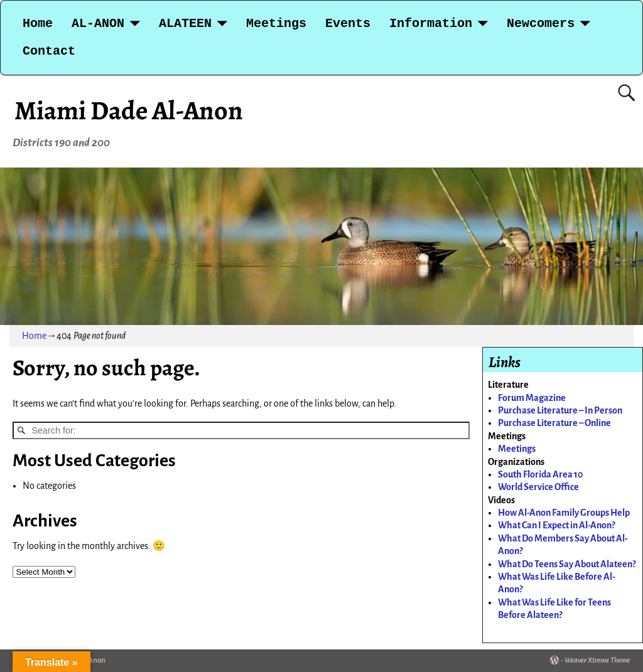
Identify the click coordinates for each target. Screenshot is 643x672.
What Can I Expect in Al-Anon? (556, 525)
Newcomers (541, 24)
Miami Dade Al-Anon (129, 110)
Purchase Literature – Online (554, 423)
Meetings (276, 24)
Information (431, 24)
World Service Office (538, 487)
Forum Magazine (532, 398)
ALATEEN (185, 24)
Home (38, 24)
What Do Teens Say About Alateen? (567, 564)
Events (348, 24)
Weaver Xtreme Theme (597, 660)
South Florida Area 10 (540, 474)
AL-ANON (98, 24)
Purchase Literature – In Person (560, 410)
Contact (49, 51)
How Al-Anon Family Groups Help (564, 513)
